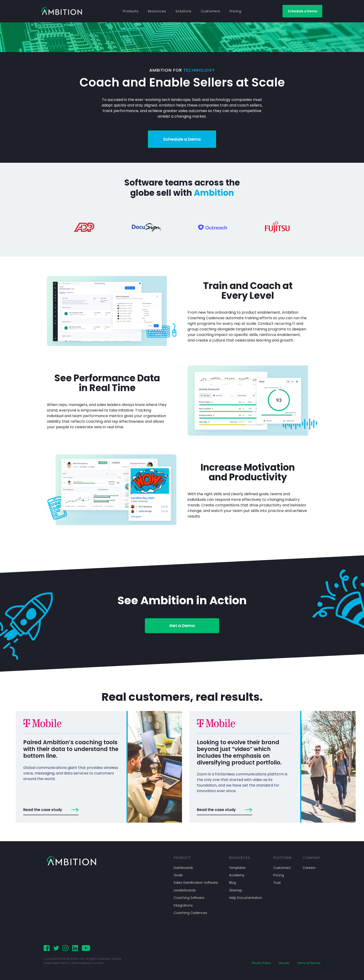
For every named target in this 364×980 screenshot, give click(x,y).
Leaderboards (185, 890)
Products (131, 11)
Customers (282, 868)
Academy (237, 875)
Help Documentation (246, 898)
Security (284, 963)
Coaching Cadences (190, 913)
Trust (277, 883)
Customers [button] (211, 11)
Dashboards (183, 868)
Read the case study (51, 810)
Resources (157, 11)
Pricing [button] (235, 11)
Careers (309, 868)
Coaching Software (189, 898)
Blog (232, 883)
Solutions (184, 11)
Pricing (279, 875)
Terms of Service (309, 963)
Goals (178, 875)
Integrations (183, 905)
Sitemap (236, 890)
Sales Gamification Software (196, 883)
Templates (237, 868)
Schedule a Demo (302, 11)
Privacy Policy (261, 963)
